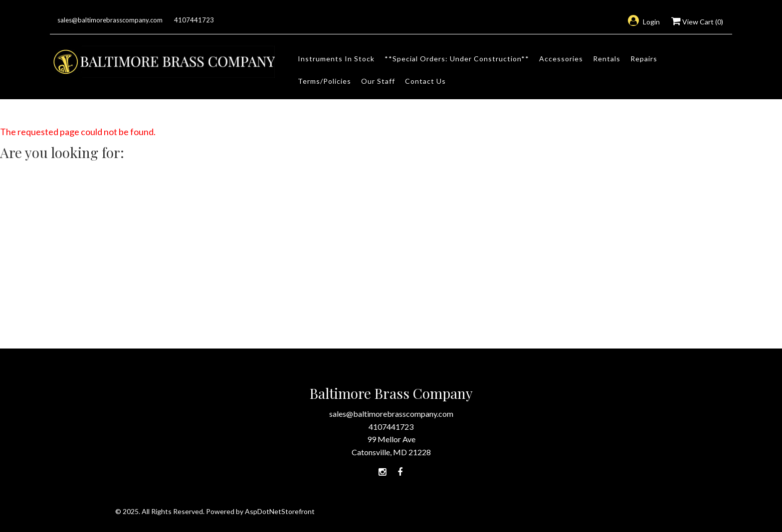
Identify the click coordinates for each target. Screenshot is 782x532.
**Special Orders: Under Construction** (457, 59)
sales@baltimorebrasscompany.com (110, 20)
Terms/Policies (324, 81)
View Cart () (697, 22)
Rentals (607, 59)
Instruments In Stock (336, 59)
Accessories (561, 59)
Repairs (644, 59)
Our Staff (378, 81)
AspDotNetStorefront (280, 511)
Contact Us (425, 81)
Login (644, 22)
